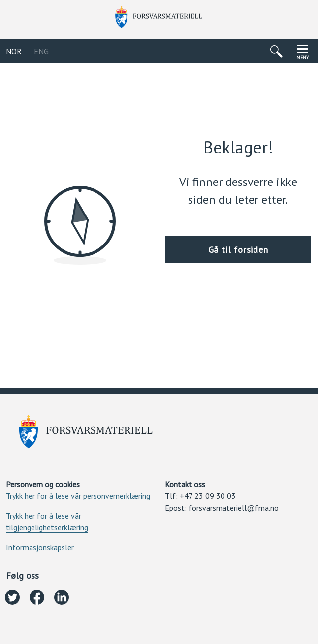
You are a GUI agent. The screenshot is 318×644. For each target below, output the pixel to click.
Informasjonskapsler (40, 547)
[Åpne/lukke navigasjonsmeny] (302, 51)
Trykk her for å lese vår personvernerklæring (78, 496)
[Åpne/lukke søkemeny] (276, 51)
